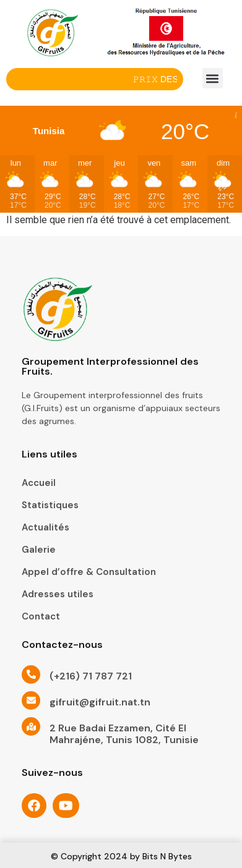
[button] (213, 78)
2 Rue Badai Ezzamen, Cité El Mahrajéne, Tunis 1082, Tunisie (124, 734)
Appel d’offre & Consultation (89, 572)
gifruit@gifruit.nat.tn (100, 702)
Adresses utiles (58, 594)
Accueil (39, 483)
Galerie (39, 550)
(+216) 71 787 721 (91, 676)
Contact (41, 616)
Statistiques (50, 505)
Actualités (45, 527)
